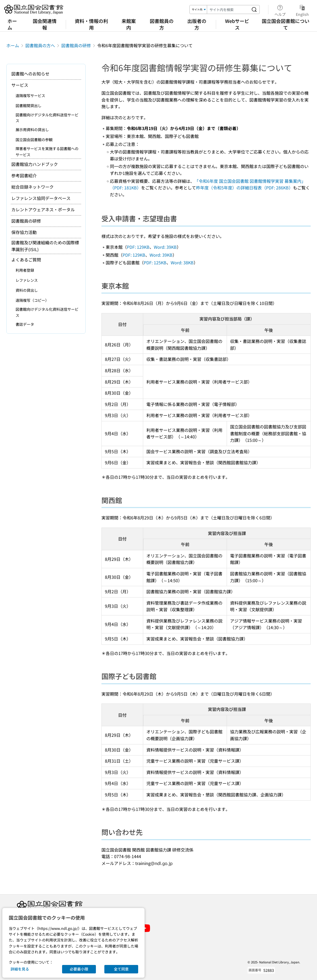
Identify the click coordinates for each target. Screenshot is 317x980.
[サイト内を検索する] (254, 9)
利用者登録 (25, 270)
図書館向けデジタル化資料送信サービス (47, 118)
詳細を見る (20, 969)
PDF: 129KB (138, 247)
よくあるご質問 (26, 260)
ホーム (12, 24)
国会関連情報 (45, 24)
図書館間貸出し (29, 106)
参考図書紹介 (24, 175)
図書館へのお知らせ (30, 74)
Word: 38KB (182, 262)
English (302, 10)
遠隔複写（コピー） (32, 300)
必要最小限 (79, 969)
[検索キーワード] (228, 9)
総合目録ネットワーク (32, 187)
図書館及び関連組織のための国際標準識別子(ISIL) (45, 246)
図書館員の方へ (40, 45)
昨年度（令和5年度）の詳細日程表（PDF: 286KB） (244, 188)
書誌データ (25, 324)
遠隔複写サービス (30, 95)
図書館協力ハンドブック (35, 164)
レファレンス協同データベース (41, 198)
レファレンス (27, 280)
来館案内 (129, 24)
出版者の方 (197, 24)
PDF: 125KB (155, 262)
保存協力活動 (24, 232)
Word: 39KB (165, 247)
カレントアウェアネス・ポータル (43, 209)
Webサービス (237, 24)
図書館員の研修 (76, 45)
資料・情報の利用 (91, 24)
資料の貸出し (27, 290)
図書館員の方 (162, 24)
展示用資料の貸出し (32, 130)
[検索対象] (198, 9)
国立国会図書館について (286, 24)
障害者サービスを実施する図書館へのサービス (47, 151)
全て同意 (121, 969)
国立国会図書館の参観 (34, 140)
